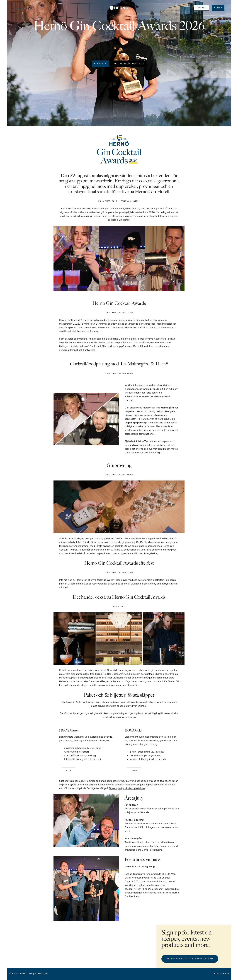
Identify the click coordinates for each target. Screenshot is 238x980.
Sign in (202, 8)
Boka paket (101, 64)
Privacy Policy (221, 974)
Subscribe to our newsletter (190, 959)
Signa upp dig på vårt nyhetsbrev (127, 789)
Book (217, 8)
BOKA (68, 770)
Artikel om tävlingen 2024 (129, 64)
